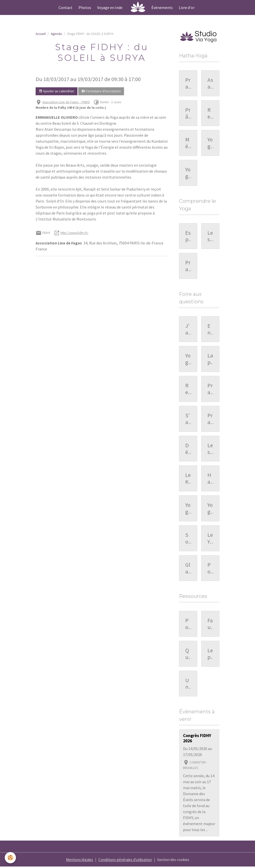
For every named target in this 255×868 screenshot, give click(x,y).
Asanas (210, 84)
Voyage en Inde (110, 7)
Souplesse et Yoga (188, 539)
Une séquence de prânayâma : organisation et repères (188, 684)
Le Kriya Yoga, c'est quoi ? (188, 479)
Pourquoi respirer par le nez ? (210, 569)
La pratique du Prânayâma (210, 360)
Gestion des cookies (176, 861)
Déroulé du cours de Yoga (188, 449)
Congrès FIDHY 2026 (197, 740)
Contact (65, 7)
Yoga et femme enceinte (188, 509)
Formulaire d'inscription (101, 91)
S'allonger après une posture (188, 420)
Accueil (41, 34)
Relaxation (210, 113)
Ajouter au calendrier (57, 91)
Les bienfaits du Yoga (210, 236)
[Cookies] (11, 858)
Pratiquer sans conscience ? (210, 390)
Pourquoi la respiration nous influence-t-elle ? (188, 625)
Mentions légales (76, 861)
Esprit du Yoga (188, 236)
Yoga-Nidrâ (210, 143)
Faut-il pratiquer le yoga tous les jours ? (210, 625)
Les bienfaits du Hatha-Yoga (210, 449)
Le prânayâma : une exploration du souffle (210, 654)
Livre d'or (187, 7)
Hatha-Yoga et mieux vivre (210, 479)
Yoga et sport (210, 509)
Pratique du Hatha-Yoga (188, 84)
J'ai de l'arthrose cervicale (188, 330)
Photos (85, 7)
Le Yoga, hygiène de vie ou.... (210, 539)
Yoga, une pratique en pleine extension (188, 173)
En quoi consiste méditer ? (210, 330)
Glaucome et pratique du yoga (188, 569)
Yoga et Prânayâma (188, 360)
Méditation (188, 143)
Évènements (162, 7)
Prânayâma (188, 113)
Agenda (56, 34)
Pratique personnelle (188, 266)
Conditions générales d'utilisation (125, 861)
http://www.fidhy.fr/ (74, 233)
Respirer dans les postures (188, 390)
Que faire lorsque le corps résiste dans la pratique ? (188, 654)
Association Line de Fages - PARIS (66, 102)
